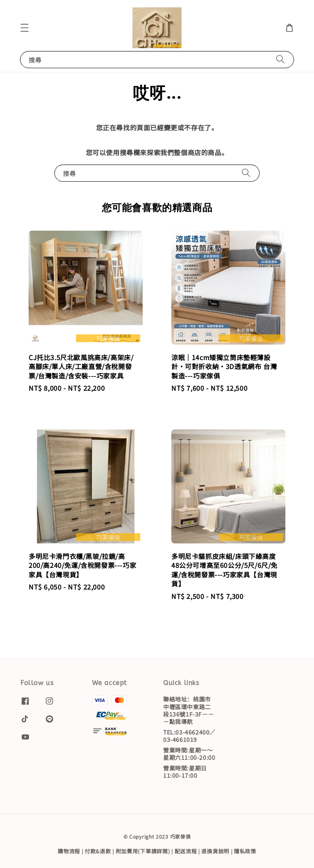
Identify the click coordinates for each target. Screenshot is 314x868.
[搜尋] (280, 59)
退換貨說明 (215, 851)
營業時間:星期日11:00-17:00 (185, 772)
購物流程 (69, 851)
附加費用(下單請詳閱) (143, 851)
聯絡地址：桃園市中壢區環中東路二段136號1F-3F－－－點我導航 (188, 710)
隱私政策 (245, 851)
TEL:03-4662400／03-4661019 (189, 736)
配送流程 (186, 851)
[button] (25, 28)
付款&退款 (98, 851)
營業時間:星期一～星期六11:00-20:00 (189, 754)
